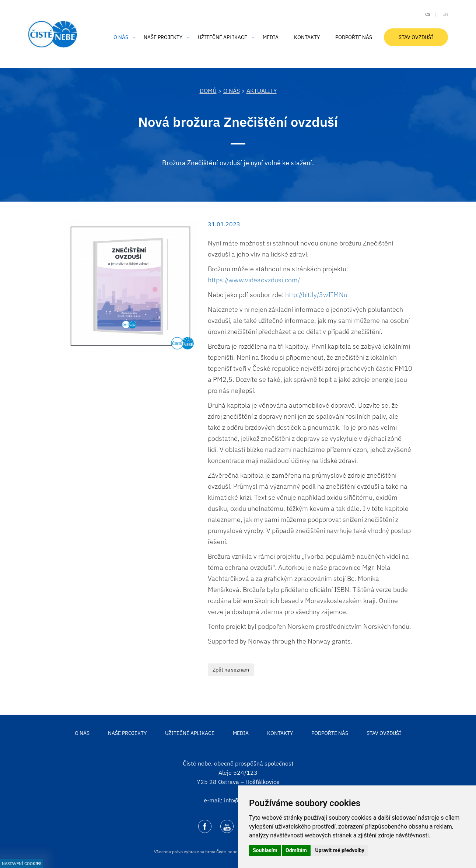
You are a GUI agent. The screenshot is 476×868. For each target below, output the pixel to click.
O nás (232, 91)
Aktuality (262, 91)
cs (428, 14)
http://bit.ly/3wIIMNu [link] (316, 295)
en (445, 14)
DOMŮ (208, 91)
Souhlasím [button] (265, 850)
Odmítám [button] (296, 850)
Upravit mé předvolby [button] (339, 850)
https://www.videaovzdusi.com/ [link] (254, 280)
